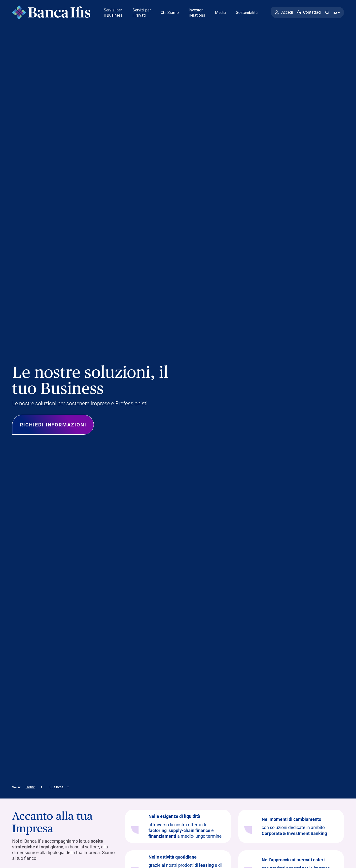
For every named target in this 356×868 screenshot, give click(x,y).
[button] (327, 12)
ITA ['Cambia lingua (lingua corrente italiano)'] (336, 13)
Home (30, 787)
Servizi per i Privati (142, 13)
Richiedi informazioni (53, 425)
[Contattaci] (309, 12)
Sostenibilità (247, 13)
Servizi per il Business (113, 13)
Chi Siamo (170, 13)
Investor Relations (197, 13)
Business (56, 787)
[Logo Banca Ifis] (51, 12)
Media (220, 13)
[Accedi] (284, 12)
